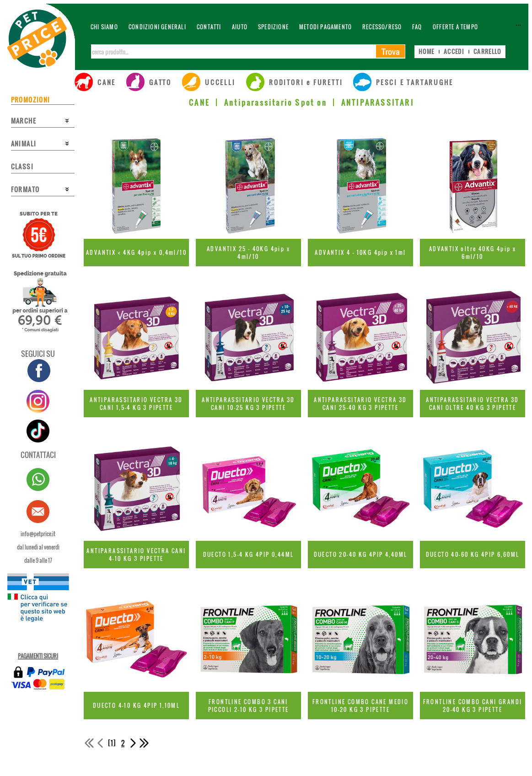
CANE (199, 102)
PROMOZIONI (31, 100)
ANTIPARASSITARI (378, 102)
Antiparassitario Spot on (276, 102)
